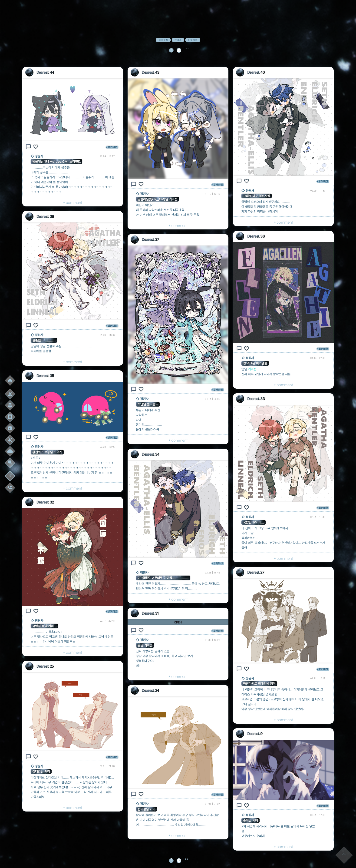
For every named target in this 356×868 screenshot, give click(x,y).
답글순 (178, 40)
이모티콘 (193, 40)
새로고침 (163, 40)
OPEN (178, 622)
